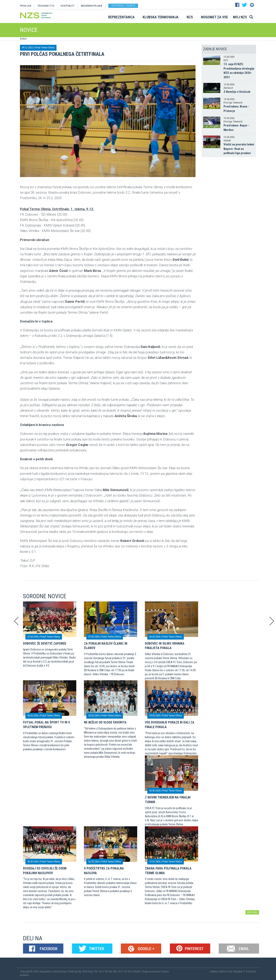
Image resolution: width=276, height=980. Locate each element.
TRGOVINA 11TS (46, 6)
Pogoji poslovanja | (152, 972)
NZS (190, 17)
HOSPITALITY (67, 6)
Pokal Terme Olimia (45, 47)
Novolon (252, 972)
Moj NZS (240, 17)
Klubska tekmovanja (161, 17)
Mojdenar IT (239, 972)
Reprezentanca (121, 17)
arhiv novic (252, 912)
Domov (23, 39)
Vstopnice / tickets (123, 6)
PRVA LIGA (26, 6)
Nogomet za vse (214, 17)
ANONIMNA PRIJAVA (91, 6)
